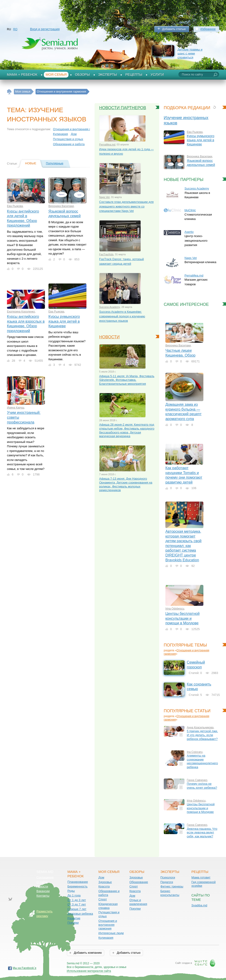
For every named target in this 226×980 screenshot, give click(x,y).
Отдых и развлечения (138, 902)
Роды (71, 891)
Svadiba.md (199, 905)
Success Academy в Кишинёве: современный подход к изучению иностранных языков (122, 316)
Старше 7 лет (77, 909)
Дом (74, 134)
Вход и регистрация (45, 29)
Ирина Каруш (15, 408)
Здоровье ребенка (80, 914)
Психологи (168, 877)
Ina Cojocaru (195, 752)
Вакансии (43, 891)
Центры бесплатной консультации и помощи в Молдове (182, 618)
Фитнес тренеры (172, 886)
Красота (104, 886)
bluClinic (190, 210)
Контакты (43, 896)
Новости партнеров (123, 108)
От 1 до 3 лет (77, 900)
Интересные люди (111, 933)
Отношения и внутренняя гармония (78, 129)
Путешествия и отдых (68, 139)
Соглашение (45, 877)
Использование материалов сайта (89, 971)
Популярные (55, 163)
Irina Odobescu (175, 609)
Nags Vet (104, 197)
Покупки (73, 923)
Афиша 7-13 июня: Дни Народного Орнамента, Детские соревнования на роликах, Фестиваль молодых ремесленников (126, 484)
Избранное (208, 29)
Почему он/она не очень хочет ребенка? (202, 786)
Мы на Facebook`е (25, 968)
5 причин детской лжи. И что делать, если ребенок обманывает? (202, 735)
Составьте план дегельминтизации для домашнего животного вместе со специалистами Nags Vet (126, 206)
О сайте (42, 882)
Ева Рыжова (15, 206)
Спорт (103, 899)
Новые (31, 163)
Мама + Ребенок (22, 75)
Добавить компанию (87, 953)
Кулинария (61, 134)
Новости (109, 337)
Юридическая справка (108, 906)
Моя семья (56, 75)
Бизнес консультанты (170, 893)
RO (15, 29)
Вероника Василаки (61, 206)
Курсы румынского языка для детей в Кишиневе (64, 321)
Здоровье (105, 882)
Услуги (157, 75)
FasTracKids (106, 254)
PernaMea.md (107, 144)
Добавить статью (174, 29)
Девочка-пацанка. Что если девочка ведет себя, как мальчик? (202, 833)
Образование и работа (69, 144)
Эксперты (108, 75)
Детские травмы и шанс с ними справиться (190, 53)
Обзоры (82, 75)
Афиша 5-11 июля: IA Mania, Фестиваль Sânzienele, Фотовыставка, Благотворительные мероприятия (127, 380)
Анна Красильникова (200, 727)
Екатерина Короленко (21, 312)
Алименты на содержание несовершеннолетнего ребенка (202, 761)
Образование (139, 882)
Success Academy (110, 307)
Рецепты (134, 75)
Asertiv (189, 232)
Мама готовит (201, 877)
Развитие (74, 918)
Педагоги (167, 882)
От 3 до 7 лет (77, 904)
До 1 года (74, 895)
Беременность (77, 886)
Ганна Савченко (197, 780)
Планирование (78, 882)
